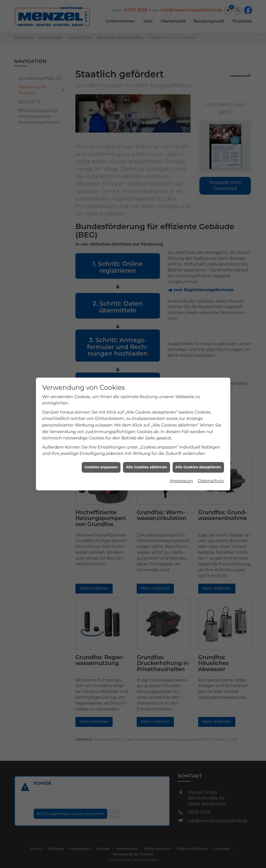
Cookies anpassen (101, 458)
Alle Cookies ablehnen (146, 458)
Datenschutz (211, 472)
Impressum (181, 472)
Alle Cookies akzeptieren (198, 458)
